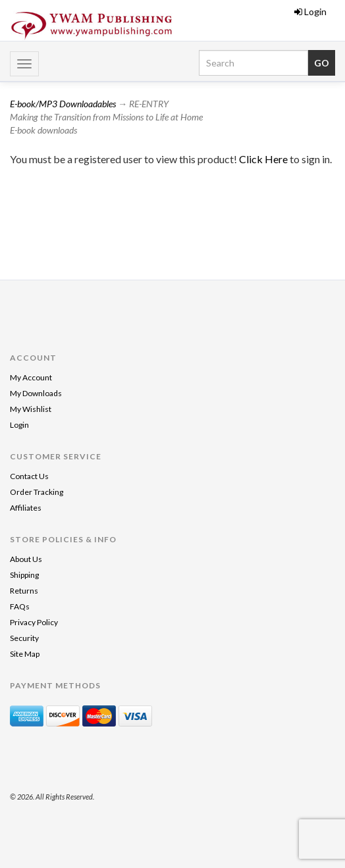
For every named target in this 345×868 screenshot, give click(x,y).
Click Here (264, 159)
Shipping (24, 575)
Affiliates (26, 508)
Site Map (25, 654)
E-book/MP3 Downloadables (63, 104)
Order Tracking (37, 492)
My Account (31, 377)
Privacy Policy (34, 622)
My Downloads (36, 393)
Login (310, 12)
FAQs (20, 606)
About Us (26, 559)
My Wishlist (31, 409)
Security (24, 638)
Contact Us (29, 476)
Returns (24, 591)
